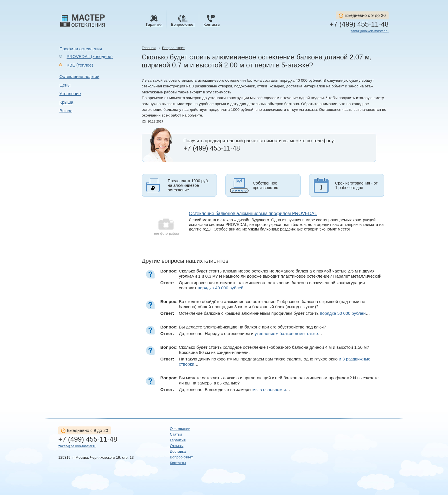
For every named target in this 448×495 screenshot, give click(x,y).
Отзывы (177, 446)
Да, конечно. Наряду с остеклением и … (251, 333)
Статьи (176, 434)
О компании (180, 429)
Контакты (178, 463)
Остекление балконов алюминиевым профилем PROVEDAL (253, 214)
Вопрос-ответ (173, 48)
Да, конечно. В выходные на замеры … (235, 389)
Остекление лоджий (79, 76)
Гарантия (178, 440)
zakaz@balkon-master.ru (370, 31)
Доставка (178, 451)
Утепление (70, 94)
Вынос (66, 111)
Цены (65, 85)
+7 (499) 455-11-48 (359, 24)
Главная (149, 48)
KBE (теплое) (80, 65)
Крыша (66, 102)
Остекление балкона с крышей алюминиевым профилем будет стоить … (274, 313)
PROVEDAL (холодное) (90, 56)
